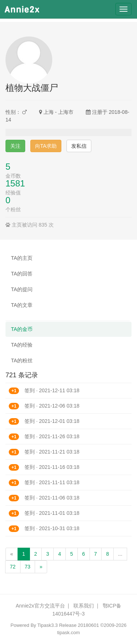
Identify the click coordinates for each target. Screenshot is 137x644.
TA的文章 (22, 305)
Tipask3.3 (47, 625)
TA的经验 (22, 345)
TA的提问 (22, 289)
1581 (15, 183)
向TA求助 (46, 146)
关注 (15, 146)
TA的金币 (22, 329)
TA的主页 (22, 258)
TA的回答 (22, 274)
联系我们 (84, 606)
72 (13, 567)
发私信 (79, 146)
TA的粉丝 (22, 360)
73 (28, 567)
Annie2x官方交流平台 (40, 606)
